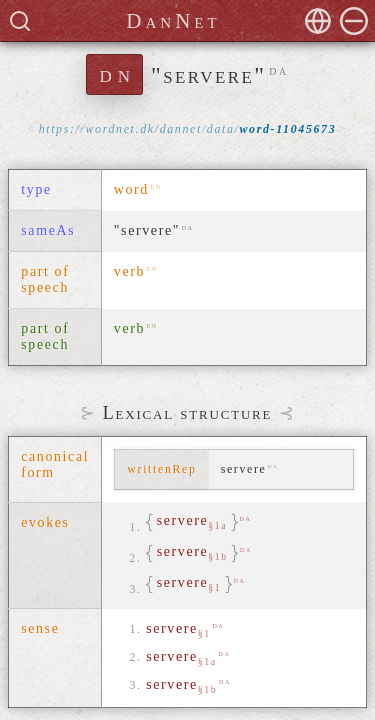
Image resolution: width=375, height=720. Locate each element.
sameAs (48, 230)
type (36, 189)
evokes (45, 522)
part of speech (45, 279)
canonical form (55, 464)
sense (40, 628)
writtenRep (161, 469)
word (131, 189)
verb (129, 271)
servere (178, 630)
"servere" (147, 230)
